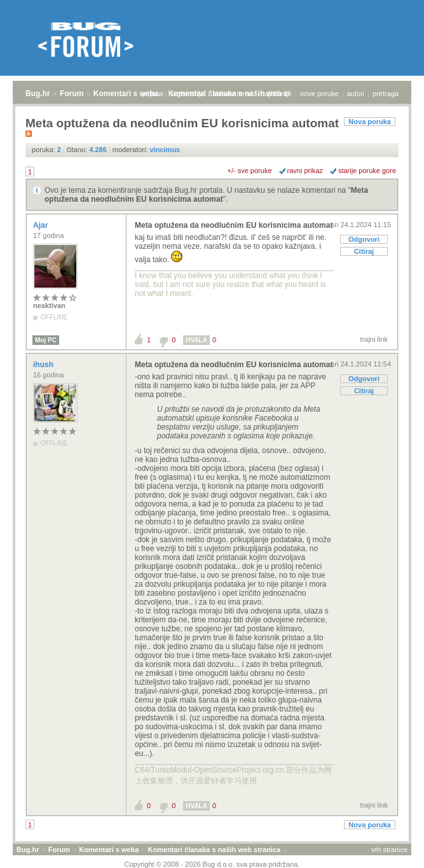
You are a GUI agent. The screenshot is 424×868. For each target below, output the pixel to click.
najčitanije (276, 94)
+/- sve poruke (250, 171)
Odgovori (364, 239)
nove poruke (319, 94)
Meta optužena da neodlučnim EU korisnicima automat (206, 195)
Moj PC (46, 340)
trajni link (374, 339)
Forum (72, 94)
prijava (152, 94)
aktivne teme (233, 94)
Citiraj (364, 251)
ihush (44, 365)
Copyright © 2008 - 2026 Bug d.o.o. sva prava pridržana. (212, 864)
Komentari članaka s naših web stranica (214, 850)
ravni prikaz (305, 171)
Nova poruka (370, 122)
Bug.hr (38, 94)
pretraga (386, 94)
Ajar (42, 225)
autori (356, 94)
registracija (188, 94)
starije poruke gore (367, 171)
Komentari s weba (126, 94)
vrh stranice (389, 850)
